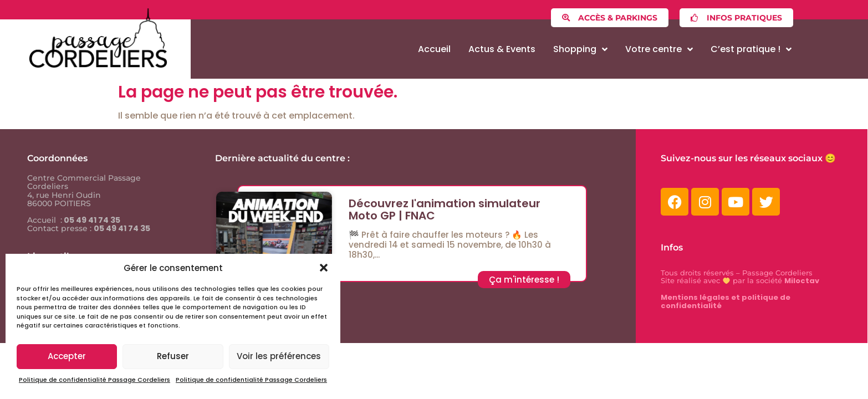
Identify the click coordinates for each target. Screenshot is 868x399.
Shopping (580, 49)
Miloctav (802, 281)
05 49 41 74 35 (91, 220)
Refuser (173, 356)
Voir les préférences (279, 356)
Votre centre (659, 49)
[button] (324, 268)
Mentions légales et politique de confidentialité (726, 301)
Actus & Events (502, 49)
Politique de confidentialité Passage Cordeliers (95, 380)
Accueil (434, 49)
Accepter (67, 356)
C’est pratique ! (751, 49)
